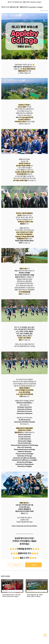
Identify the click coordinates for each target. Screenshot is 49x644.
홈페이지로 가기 (24, 553)
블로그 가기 (24, 558)
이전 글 (16, 565)
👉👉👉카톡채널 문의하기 (21, 549)
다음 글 (33, 565)
